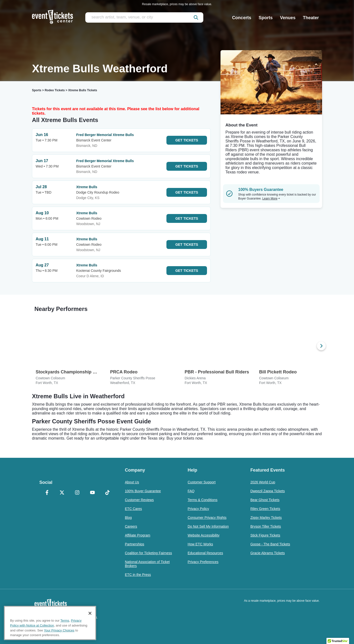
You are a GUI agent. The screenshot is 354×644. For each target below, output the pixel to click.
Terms (65, 621)
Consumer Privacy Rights (207, 518)
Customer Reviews (139, 500)
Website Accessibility (204, 535)
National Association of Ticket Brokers (147, 564)
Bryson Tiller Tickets (265, 526)
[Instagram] (77, 493)
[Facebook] (47, 493)
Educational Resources (205, 553)
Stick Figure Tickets (265, 535)
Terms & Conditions (202, 500)
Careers (131, 526)
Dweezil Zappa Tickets (267, 491)
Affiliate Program (138, 535)
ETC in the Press (138, 575)
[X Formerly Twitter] (62, 493)
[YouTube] (92, 493)
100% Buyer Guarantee (143, 491)
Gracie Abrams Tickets (267, 553)
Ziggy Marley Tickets (266, 518)
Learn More (271, 199)
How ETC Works (200, 544)
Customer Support (202, 482)
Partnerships (135, 544)
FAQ (191, 491)
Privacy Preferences (203, 562)
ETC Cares (133, 509)
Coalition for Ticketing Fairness (148, 553)
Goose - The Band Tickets (270, 544)
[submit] (196, 17)
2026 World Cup (263, 482)
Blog (128, 518)
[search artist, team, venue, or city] (144, 17)
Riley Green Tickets (265, 509)
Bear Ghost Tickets (265, 500)
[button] (338, 639)
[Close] (90, 613)
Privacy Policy (198, 509)
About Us (132, 482)
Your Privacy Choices (59, 630)
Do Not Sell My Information (208, 526)
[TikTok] (107, 493)
